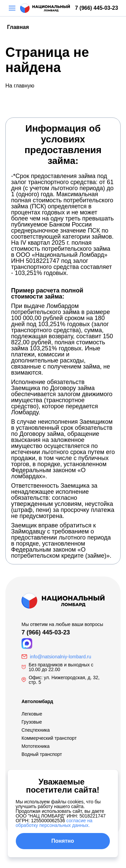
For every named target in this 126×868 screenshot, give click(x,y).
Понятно (63, 841)
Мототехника (36, 746)
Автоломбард (37, 701)
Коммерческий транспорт (49, 738)
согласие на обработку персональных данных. (54, 823)
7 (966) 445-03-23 (96, 8)
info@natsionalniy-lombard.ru (60, 657)
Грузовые (32, 722)
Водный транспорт (42, 754)
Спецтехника (36, 730)
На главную (20, 86)
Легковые (32, 714)
